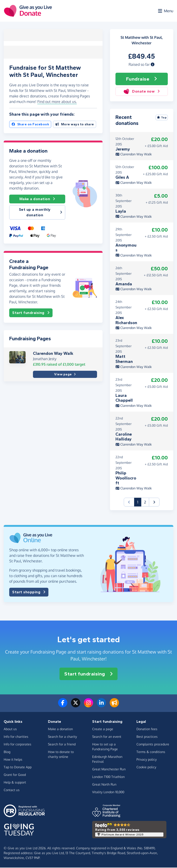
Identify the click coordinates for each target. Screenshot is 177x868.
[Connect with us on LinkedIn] (101, 706)
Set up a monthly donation (41, 212)
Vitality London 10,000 (108, 792)
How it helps (13, 760)
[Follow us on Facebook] (63, 706)
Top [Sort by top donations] (162, 118)
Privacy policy (147, 760)
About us (10, 729)
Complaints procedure (153, 745)
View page (65, 374)
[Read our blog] (114, 706)
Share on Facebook (30, 124)
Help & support (15, 783)
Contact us (12, 790)
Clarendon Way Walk (53, 353)
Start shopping (29, 593)
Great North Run (104, 785)
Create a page (103, 729)
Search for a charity (62, 737)
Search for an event (107, 737)
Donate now (142, 92)
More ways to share (75, 124)
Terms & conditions (151, 752)
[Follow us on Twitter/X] (76, 706)
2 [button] (145, 503)
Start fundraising (31, 313)
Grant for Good (15, 775)
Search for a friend (62, 745)
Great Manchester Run (109, 770)
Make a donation (37, 199)
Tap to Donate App (18, 767)
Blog (7, 752)
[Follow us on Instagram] (88, 706)
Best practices (147, 737)
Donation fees (147, 729)
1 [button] (139, 502)
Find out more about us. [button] (57, 102)
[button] (153, 65)
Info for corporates (18, 745)
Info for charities (16, 737)
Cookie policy (146, 767)
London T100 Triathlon (108, 777)
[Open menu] (165, 11)
